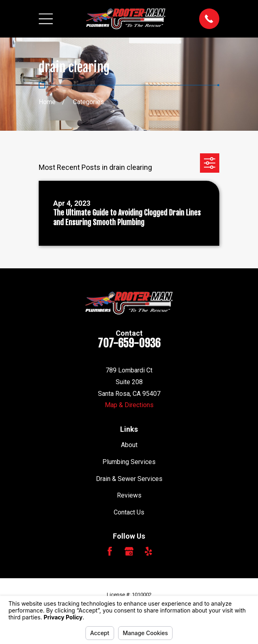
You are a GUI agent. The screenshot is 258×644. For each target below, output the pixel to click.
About (129, 445)
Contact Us (129, 512)
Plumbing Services (129, 462)
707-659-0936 (129, 343)
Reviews (129, 495)
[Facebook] (110, 551)
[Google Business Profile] (129, 551)
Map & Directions (129, 405)
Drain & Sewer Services (129, 479)
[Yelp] (148, 551)
